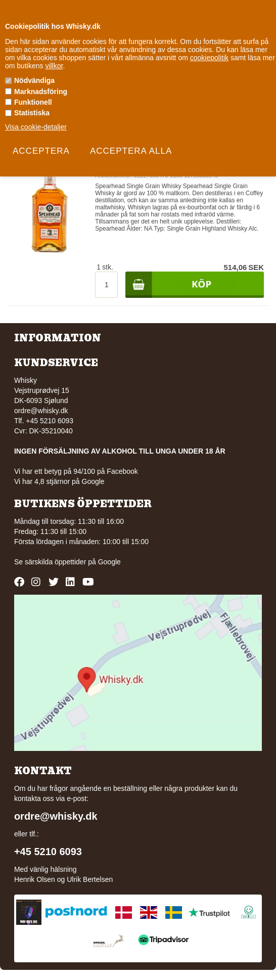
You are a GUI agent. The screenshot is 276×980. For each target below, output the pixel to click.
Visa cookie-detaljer (36, 127)
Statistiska (32, 113)
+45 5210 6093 (48, 852)
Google (109, 562)
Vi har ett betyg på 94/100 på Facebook (76, 471)
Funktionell (33, 102)
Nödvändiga (34, 80)
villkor (54, 66)
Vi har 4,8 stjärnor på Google (59, 481)
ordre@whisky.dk (41, 411)
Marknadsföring (41, 92)
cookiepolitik (209, 58)
